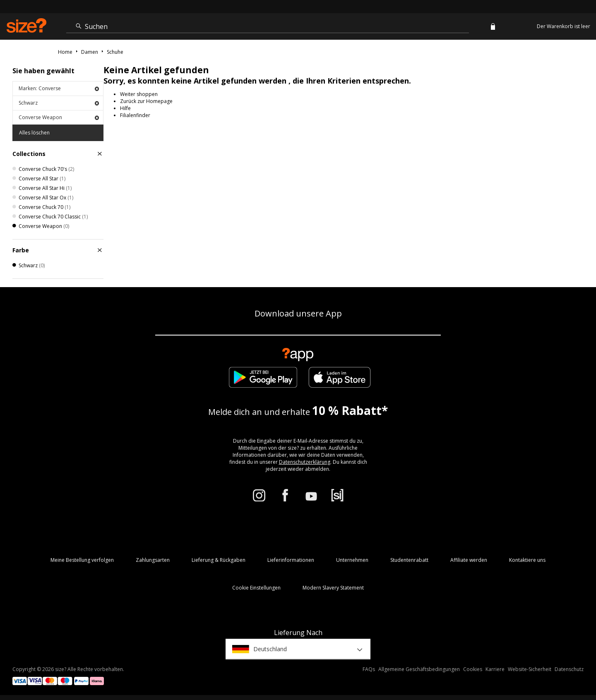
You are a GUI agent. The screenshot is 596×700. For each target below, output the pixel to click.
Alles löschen (34, 133)
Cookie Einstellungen (256, 588)
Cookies (473, 669)
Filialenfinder (135, 115)
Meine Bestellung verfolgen (82, 560)
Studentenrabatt (409, 560)
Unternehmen (352, 560)
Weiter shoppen (139, 94)
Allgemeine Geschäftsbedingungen (419, 669)
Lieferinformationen (291, 560)
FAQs (369, 669)
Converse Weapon (59, 117)
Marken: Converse (59, 88)
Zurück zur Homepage (146, 101)
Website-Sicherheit (530, 669)
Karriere (495, 669)
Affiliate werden (469, 560)
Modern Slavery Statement (333, 588)
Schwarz (59, 103)
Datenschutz (569, 669)
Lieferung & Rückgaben (219, 560)
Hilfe (125, 108)
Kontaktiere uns (527, 560)
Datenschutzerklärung (305, 462)
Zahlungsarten (153, 560)
